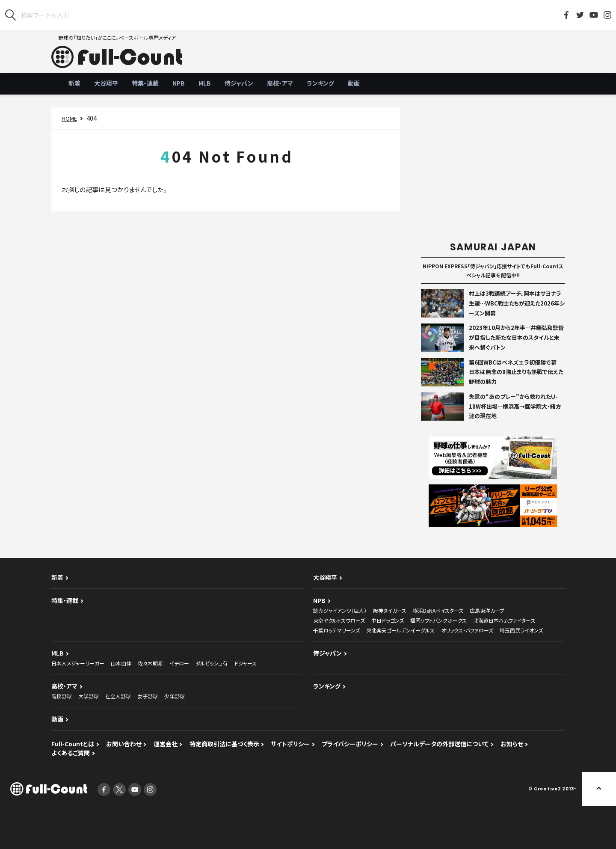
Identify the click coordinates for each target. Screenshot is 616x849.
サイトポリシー (290, 744)
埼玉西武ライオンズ (521, 630)
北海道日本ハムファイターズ (504, 620)
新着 (74, 83)
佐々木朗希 (150, 663)
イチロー (179, 663)
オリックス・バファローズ (467, 630)
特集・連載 (145, 83)
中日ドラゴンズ (388, 620)
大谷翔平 (106, 83)
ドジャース (245, 663)
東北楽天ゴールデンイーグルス (400, 630)
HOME (69, 118)
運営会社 (166, 744)
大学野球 (89, 696)
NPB (179, 83)
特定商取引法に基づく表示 (224, 744)
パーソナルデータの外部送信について (439, 744)
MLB (205, 83)
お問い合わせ (124, 744)
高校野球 (62, 696)
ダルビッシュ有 (212, 663)
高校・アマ (280, 83)
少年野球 (175, 696)
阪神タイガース (390, 610)
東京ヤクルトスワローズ (339, 620)
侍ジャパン (239, 83)
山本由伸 (121, 663)
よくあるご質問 (71, 753)
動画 (354, 83)
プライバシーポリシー (350, 744)
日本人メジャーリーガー (78, 663)
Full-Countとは (73, 744)
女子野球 (148, 696)
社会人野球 (118, 696)
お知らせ (512, 744)
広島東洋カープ (487, 610)
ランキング (320, 83)
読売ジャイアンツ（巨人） (340, 610)
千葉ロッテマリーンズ (336, 630)
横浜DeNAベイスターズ (438, 610)
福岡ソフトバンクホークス (438, 620)
